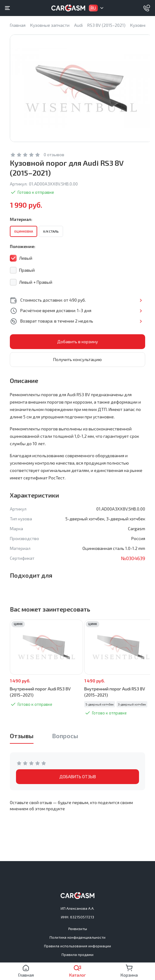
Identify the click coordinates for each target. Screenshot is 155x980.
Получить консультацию (77, 359)
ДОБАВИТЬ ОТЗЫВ (78, 777)
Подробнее (141, 300)
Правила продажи (77, 954)
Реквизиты (78, 929)
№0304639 (133, 558)
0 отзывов (54, 155)
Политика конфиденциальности (77, 937)
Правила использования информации (77, 946)
